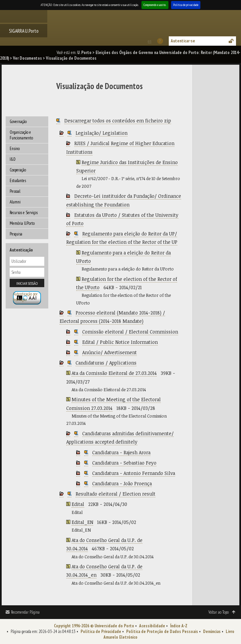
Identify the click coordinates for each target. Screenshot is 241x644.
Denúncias (212, 631)
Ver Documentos (27, 58)
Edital (78, 504)
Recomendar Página (25, 612)
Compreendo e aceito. (155, 5)
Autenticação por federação (25, 297)
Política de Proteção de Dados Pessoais (162, 631)
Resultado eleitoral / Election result (116, 494)
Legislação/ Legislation (102, 133)
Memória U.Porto (22, 223)
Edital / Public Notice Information (120, 342)
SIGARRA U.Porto (24, 31)
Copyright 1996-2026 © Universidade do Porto (94, 626)
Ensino (15, 149)
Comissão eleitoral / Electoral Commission (130, 332)
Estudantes (18, 181)
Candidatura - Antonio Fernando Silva (134, 473)
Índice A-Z (179, 626)
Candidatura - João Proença (122, 483)
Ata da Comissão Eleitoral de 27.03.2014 (114, 373)
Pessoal (15, 191)
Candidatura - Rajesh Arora (121, 452)
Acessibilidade (152, 626)
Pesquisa (16, 234)
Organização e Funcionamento (21, 135)
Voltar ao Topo (219, 612)
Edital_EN (82, 522)
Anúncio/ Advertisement (110, 352)
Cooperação (18, 170)
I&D (13, 159)
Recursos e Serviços (24, 213)
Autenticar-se (183, 41)
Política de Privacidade (101, 631)
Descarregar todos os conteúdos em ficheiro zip (118, 121)
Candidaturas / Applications (106, 363)
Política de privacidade (186, 5)
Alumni (15, 202)
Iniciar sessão (27, 283)
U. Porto (84, 53)
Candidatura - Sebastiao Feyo (124, 463)
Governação (18, 122)
